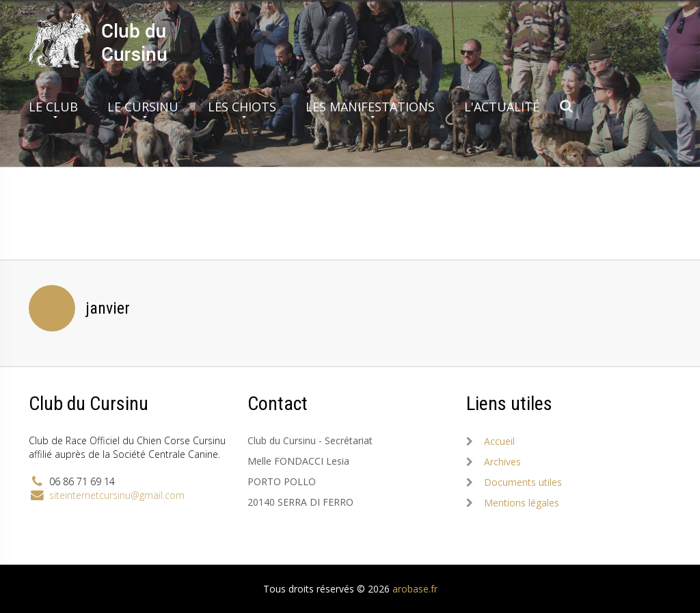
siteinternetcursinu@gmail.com (117, 495)
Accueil (499, 441)
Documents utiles (523, 482)
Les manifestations (370, 107)
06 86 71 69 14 (82, 481)
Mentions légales (522, 503)
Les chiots (242, 107)
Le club (53, 107)
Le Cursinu (143, 107)
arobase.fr (415, 589)
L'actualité (502, 107)
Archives (502, 462)
